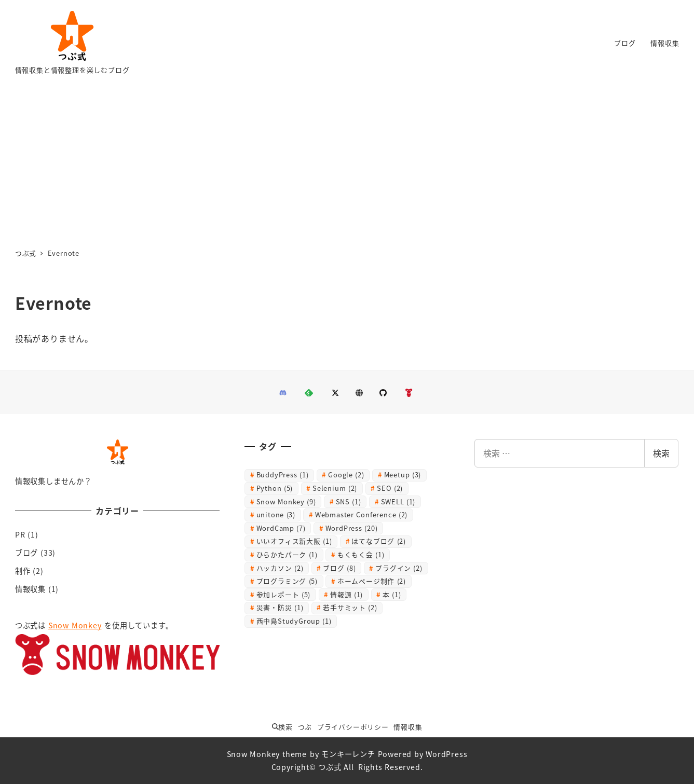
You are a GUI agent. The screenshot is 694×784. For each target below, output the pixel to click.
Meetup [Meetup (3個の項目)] (403, 474)
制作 (23, 571)
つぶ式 (330, 767)
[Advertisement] (347, 164)
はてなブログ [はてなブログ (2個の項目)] (379, 541)
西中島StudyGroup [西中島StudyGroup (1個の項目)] (294, 621)
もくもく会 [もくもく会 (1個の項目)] (361, 554)
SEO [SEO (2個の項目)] (390, 488)
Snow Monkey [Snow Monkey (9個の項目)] (286, 501)
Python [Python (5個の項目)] (275, 488)
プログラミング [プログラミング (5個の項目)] (287, 581)
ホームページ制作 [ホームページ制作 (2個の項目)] (372, 581)
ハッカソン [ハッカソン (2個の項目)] (280, 568)
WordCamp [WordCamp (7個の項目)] (281, 528)
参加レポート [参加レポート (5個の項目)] (284, 594)
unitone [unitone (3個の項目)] (276, 514)
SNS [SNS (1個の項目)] (349, 501)
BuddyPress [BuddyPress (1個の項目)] (283, 474)
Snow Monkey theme (267, 754)
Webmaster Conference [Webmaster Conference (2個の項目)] (361, 514)
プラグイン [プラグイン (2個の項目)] (399, 568)
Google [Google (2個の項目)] (346, 474)
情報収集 (30, 589)
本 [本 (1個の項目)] (392, 594)
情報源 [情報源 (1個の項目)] (346, 594)
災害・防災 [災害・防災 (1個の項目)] (280, 607)
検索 (661, 453)
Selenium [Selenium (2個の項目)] (335, 488)
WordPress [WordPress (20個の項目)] (352, 528)
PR (20, 534)
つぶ (305, 727)
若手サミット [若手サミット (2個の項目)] (350, 607)
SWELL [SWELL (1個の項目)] (398, 501)
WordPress (446, 754)
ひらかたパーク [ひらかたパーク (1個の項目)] (287, 554)
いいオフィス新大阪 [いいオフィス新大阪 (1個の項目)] (294, 541)
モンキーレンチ (348, 754)
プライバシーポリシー (353, 727)
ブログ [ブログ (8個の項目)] (339, 568)
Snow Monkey (75, 625)
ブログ (26, 553)
